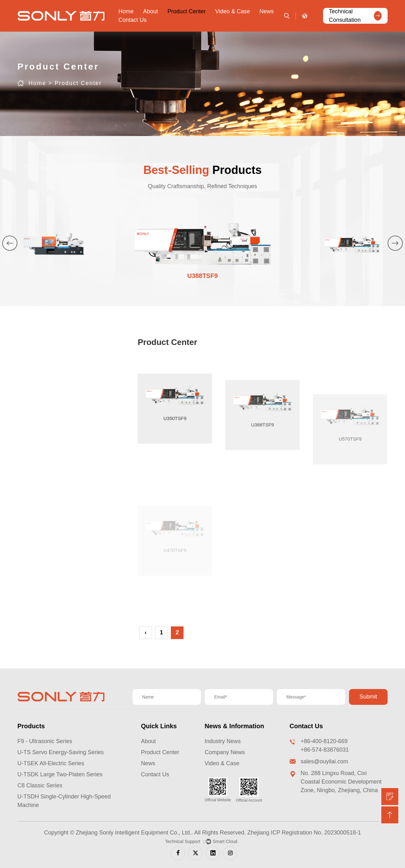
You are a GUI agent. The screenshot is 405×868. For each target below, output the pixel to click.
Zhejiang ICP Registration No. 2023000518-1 (304, 833)
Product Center (187, 11)
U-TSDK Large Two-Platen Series (60, 774)
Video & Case (233, 11)
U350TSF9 (175, 478)
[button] (13, 243)
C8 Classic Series (40, 785)
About (150, 11)
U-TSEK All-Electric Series (51, 763)
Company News (225, 752)
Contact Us (132, 20)
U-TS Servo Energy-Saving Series (61, 752)
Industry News (223, 741)
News (267, 11)
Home (126, 11)
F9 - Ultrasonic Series (45, 741)
